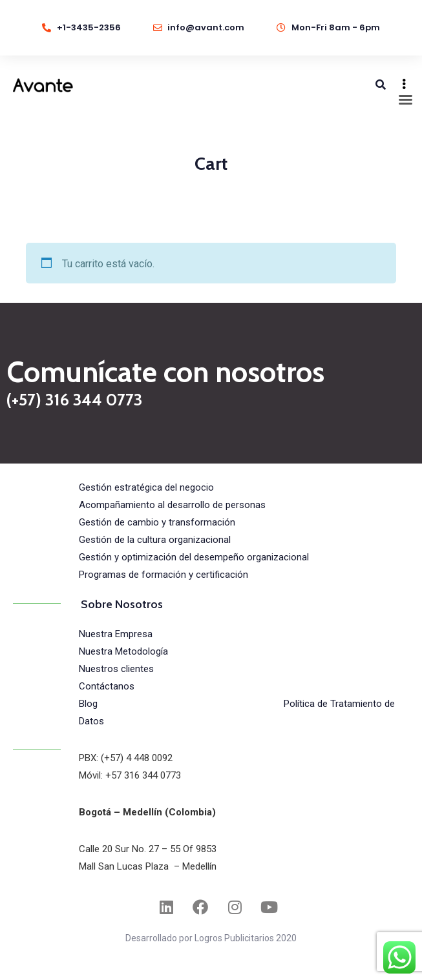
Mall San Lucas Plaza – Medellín (148, 866)
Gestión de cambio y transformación (157, 522)
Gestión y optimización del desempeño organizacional (194, 557)
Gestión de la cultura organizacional (155, 540)
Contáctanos (107, 686)
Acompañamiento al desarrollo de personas (172, 505)
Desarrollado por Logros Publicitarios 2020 (211, 938)
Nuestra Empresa (116, 634)
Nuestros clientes (116, 669)
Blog (88, 704)
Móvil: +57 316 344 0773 (130, 775)
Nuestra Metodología (123, 651)
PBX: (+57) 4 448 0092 (126, 758)
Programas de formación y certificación (164, 575)
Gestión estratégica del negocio (146, 487)
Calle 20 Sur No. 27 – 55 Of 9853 (148, 849)
